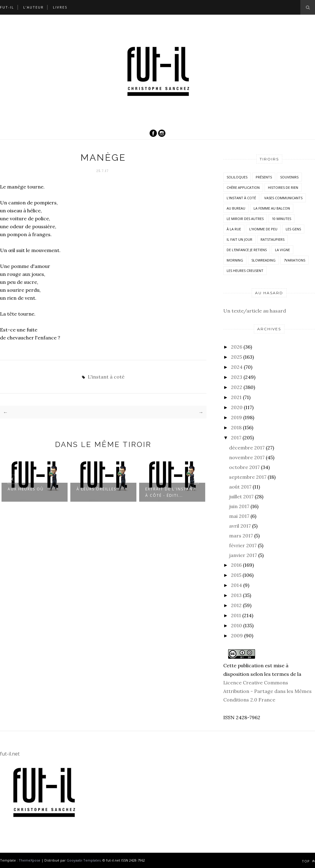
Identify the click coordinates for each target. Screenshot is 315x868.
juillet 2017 (241, 496)
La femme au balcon (272, 208)
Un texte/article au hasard (255, 311)
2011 (236, 615)
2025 (236, 357)
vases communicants (283, 198)
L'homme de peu (263, 229)
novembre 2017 (247, 457)
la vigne (282, 250)
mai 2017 (239, 516)
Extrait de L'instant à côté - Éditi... (170, 492)
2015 (236, 575)
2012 (236, 605)
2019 (236, 417)
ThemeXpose (30, 860)
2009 (237, 635)
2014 (236, 585)
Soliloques (237, 177)
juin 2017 (239, 506)
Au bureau (236, 208)
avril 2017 (240, 526)
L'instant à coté (106, 377)
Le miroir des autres (245, 219)
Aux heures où (26, 489)
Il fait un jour (239, 239)
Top (308, 861)
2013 (236, 595)
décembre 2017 (247, 448)
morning (235, 260)
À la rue (234, 229)
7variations (295, 260)
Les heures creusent (245, 271)
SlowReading (263, 260)
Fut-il (7, 7)
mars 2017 (241, 536)
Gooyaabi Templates (84, 860)
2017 (236, 438)
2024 (237, 367)
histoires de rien (283, 187)
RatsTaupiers (272, 239)
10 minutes (282, 219)
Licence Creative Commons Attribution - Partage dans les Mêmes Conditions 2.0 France (267, 691)
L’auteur (33, 7)
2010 (236, 625)
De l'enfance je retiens (247, 250)
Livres (60, 7)
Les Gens (293, 229)
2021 (236, 397)
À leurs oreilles (96, 489)
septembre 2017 (248, 477)
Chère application (243, 187)
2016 (236, 565)
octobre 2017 (244, 467)
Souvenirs (289, 177)
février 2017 (243, 545)
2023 (237, 377)
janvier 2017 (243, 555)
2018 (236, 427)
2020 (237, 407)
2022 (237, 387)
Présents (264, 177)
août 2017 (240, 487)
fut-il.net (10, 754)
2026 (237, 347)
